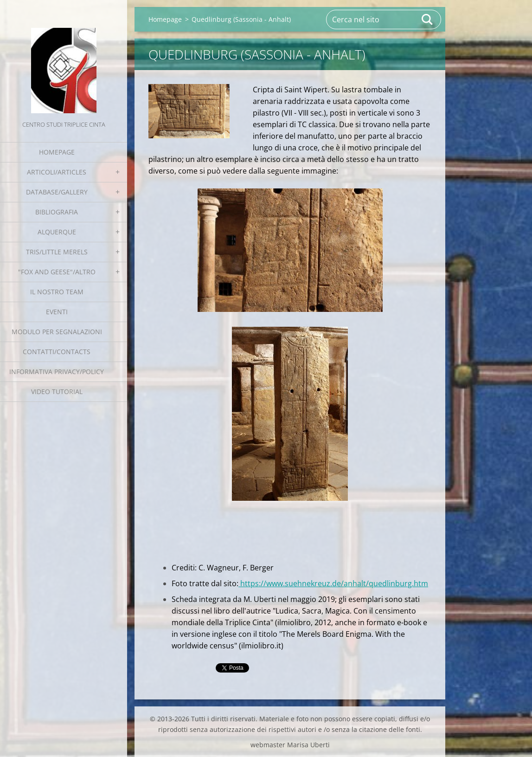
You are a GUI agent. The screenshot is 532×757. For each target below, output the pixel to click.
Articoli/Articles (57, 172)
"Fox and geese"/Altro (57, 272)
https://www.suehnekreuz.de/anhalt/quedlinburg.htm (333, 583)
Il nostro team (57, 292)
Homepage (57, 152)
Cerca (428, 19)
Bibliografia (57, 212)
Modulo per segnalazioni (57, 332)
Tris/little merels (57, 252)
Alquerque (57, 232)
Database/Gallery (57, 192)
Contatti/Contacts (57, 352)
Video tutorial (57, 391)
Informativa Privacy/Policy (57, 372)
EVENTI (57, 312)
